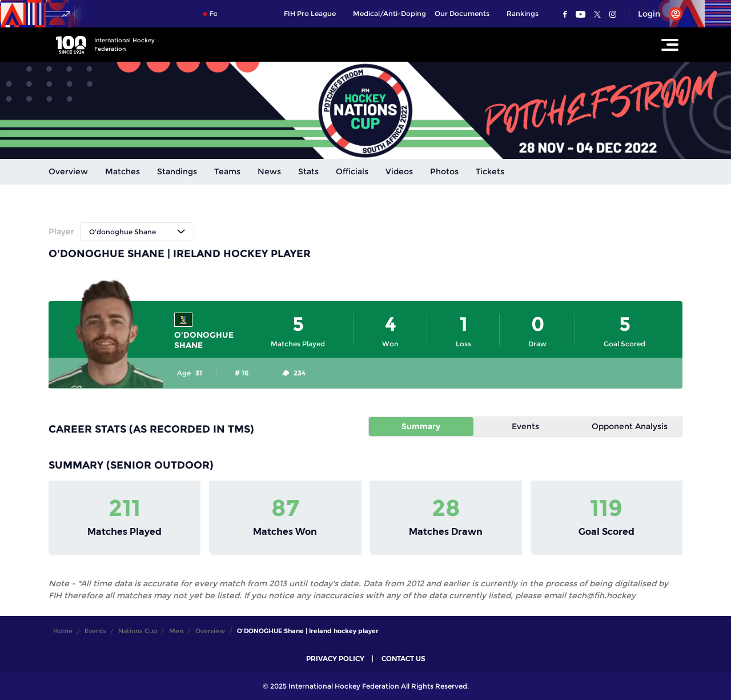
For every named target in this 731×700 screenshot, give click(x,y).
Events (525, 426)
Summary (421, 426)
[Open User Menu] (656, 14)
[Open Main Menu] (670, 45)
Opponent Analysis (630, 426)
